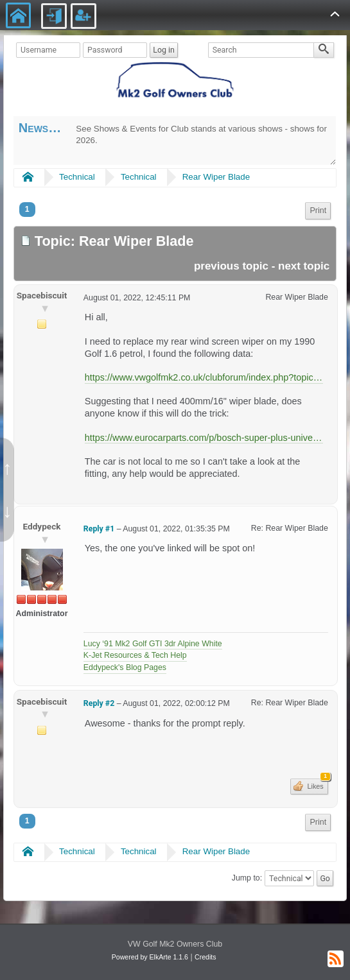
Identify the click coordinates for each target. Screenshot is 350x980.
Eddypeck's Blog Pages (125, 667)
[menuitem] (318, 211)
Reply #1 (99, 529)
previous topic (231, 266)
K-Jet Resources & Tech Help (135, 655)
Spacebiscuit (42, 295)
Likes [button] (316, 784)
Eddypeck (42, 526)
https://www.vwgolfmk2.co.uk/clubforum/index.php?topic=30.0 (204, 377)
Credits (205, 957)
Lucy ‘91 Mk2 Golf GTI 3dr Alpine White (153, 644)
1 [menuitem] (27, 209)
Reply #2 (99, 703)
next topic (304, 266)
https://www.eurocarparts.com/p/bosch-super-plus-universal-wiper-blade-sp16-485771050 (204, 438)
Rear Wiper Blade (216, 177)
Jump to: (247, 879)
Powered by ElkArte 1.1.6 (150, 957)
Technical (77, 177)
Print (318, 211)
